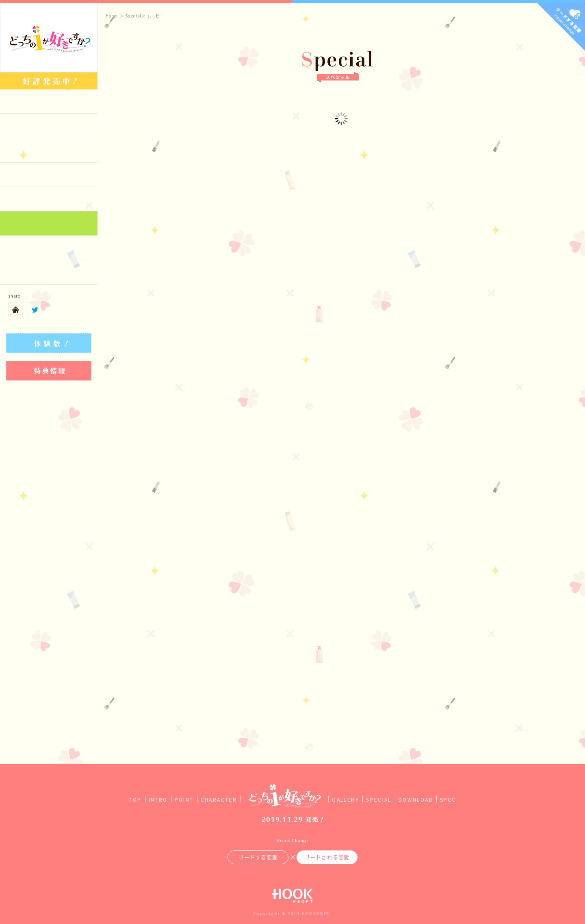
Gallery (49, 199)
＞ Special (130, 16)
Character (49, 175)
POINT (184, 799)
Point (49, 150)
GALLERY (346, 799)
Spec (49, 272)
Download (49, 248)
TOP (135, 799)
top (49, 102)
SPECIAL (379, 799)
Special (49, 224)
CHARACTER (219, 799)
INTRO (158, 799)
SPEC (448, 799)
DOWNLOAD (416, 799)
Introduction (49, 126)
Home (112, 16)
